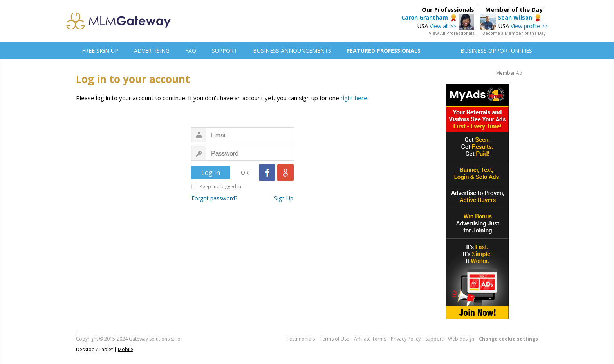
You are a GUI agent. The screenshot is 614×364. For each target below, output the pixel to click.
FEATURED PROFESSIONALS (384, 51)
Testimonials (301, 339)
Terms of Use (334, 339)
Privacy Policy (406, 339)
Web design (461, 339)
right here (354, 98)
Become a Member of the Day (514, 33)
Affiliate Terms (370, 339)
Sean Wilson (515, 17)
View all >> (443, 26)
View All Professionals (451, 33)
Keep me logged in (220, 187)
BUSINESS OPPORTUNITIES (496, 51)
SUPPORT (225, 51)
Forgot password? (214, 198)
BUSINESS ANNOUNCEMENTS (292, 51)
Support (434, 339)
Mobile (126, 349)
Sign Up (284, 198)
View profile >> (529, 26)
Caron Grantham (425, 17)
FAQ (191, 51)
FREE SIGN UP (100, 51)
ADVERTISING (152, 51)
